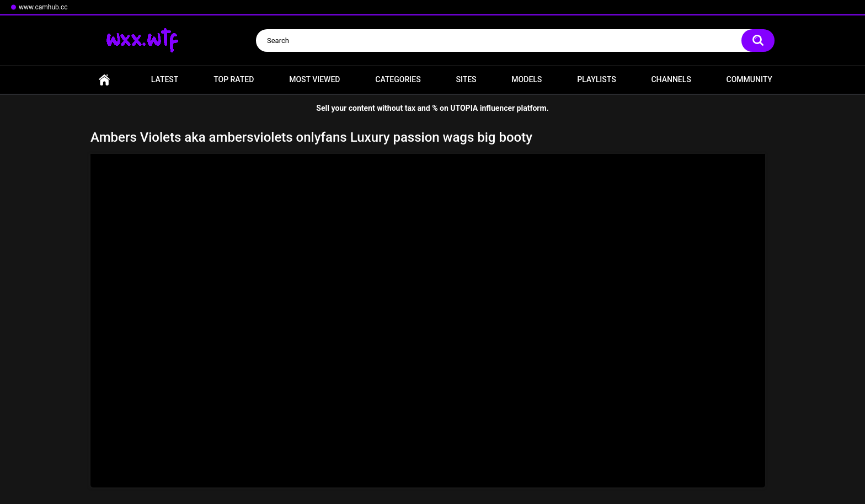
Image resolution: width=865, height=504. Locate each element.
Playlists (597, 79)
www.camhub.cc (43, 7)
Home (104, 80)
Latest (165, 79)
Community (749, 79)
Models (527, 79)
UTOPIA (464, 108)
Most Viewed (314, 79)
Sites (466, 79)
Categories (398, 79)
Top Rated (234, 79)
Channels (671, 79)
